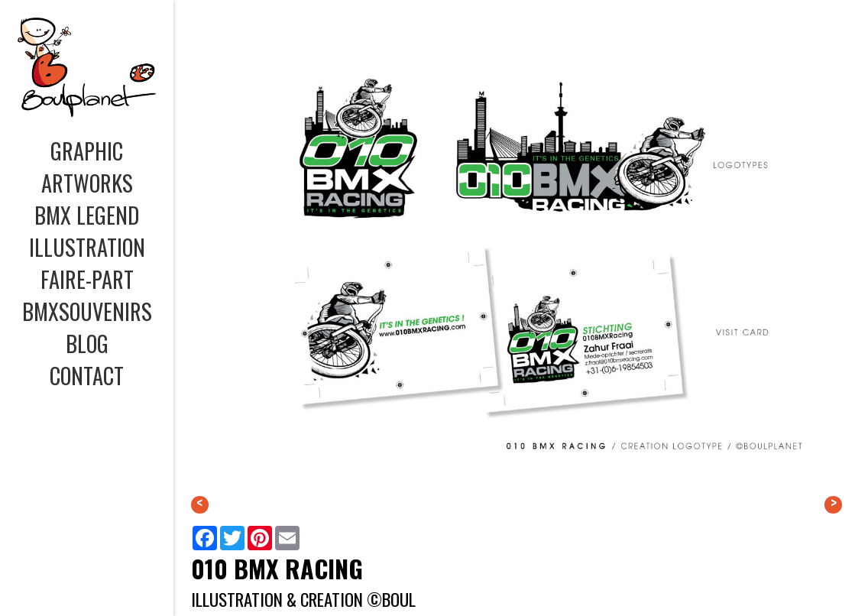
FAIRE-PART (87, 279)
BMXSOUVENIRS (87, 311)
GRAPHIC (87, 151)
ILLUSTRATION (87, 247)
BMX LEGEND (87, 215)
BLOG (87, 343)
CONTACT (87, 375)
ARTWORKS (87, 183)
